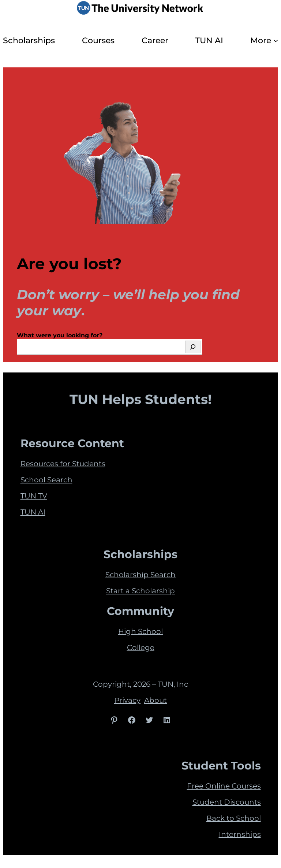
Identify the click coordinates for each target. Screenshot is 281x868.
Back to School (234, 818)
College (141, 648)
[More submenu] (276, 40)
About (156, 700)
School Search (46, 480)
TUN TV (34, 496)
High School (140, 631)
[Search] (193, 347)
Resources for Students (63, 464)
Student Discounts (227, 802)
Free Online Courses (224, 786)
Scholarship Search (140, 575)
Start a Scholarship (140, 591)
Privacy (127, 700)
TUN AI (33, 512)
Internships (240, 834)
